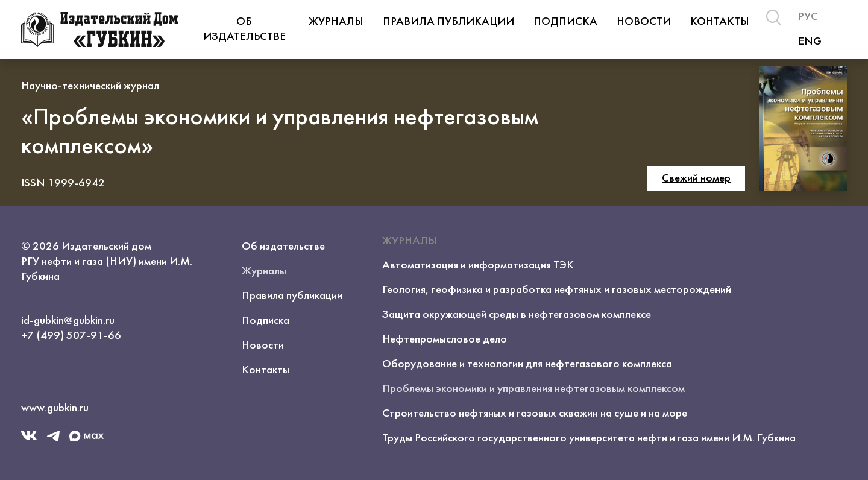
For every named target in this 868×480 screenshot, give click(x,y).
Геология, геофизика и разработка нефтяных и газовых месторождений (557, 290)
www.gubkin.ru (55, 408)
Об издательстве (244, 29)
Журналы (336, 22)
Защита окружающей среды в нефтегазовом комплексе (517, 315)
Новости (644, 22)
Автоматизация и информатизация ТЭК (478, 265)
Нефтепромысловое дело (445, 339)
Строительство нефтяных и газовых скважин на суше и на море (535, 414)
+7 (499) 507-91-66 (71, 336)
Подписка (565, 22)
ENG (810, 42)
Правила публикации (448, 22)
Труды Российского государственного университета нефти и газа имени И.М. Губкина (589, 438)
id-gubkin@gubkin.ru (68, 321)
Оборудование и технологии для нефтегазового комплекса (527, 364)
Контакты (720, 22)
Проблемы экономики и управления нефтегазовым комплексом (533, 389)
